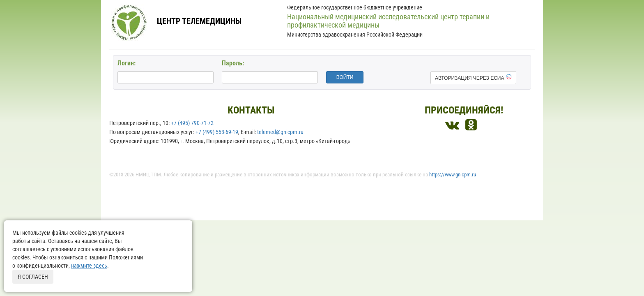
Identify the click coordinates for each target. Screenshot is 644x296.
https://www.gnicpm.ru (453, 175)
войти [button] (345, 77)
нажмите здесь (89, 266)
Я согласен (33, 277)
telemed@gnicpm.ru (280, 132)
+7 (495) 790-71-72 (192, 123)
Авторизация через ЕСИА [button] (473, 77)
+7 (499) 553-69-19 (217, 132)
